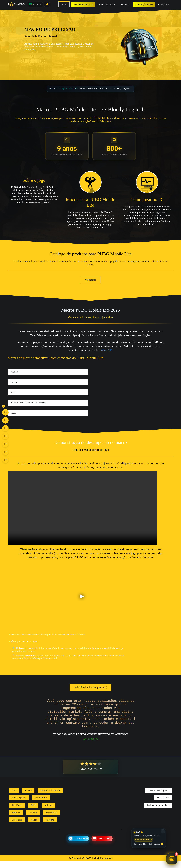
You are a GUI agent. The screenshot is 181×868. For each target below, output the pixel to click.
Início (64, 4)
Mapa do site (163, 804)
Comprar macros (83, 4)
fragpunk (50, 827)
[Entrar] (47, 4)
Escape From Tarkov (50, 797)
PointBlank (51, 819)
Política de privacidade (158, 812)
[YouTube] (102, 845)
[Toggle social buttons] (4, 406)
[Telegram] (78, 845)
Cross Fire (17, 827)
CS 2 (33, 812)
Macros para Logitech (159, 797)
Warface (33, 819)
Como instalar (107, 4)
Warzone (16, 819)
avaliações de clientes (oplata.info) (90, 687)
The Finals (17, 812)
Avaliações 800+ (144, 4)
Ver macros (91, 280)
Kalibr (34, 827)
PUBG (28, 797)
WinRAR (106, 350)
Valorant (49, 812)
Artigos (125, 4)
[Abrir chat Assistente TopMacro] (172, 859)
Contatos (164, 4)
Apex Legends (19, 804)
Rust (14, 797)
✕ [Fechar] (163, 831)
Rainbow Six (41, 804)
